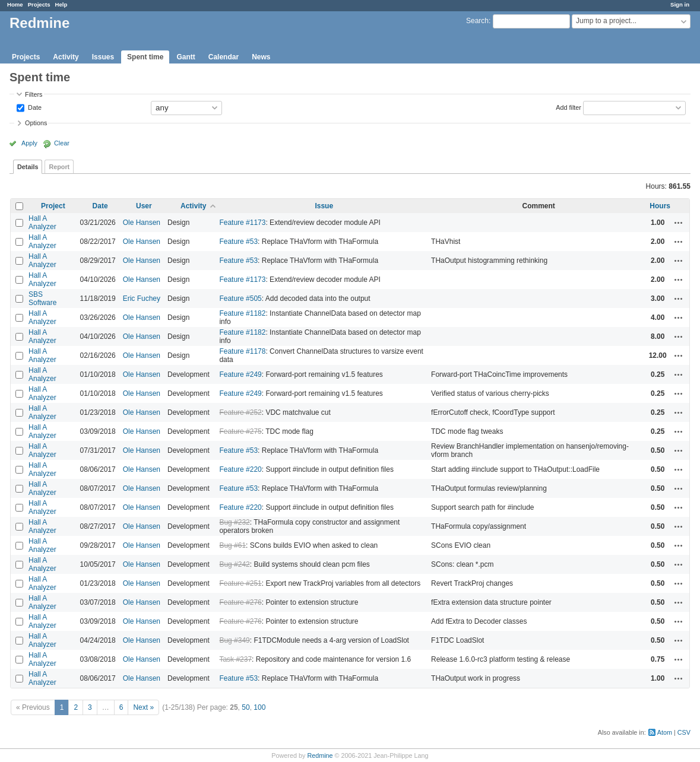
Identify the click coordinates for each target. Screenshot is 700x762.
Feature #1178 (242, 351)
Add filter (568, 107)
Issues (103, 57)
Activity (66, 57)
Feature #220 (240, 469)
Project (53, 206)
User (144, 206)
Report (59, 167)
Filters (34, 94)
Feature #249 (240, 374)
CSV (684, 732)
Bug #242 (234, 564)
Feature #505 (240, 299)
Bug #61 (232, 545)
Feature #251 (240, 583)
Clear (62, 143)
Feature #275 (240, 431)
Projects (39, 4)
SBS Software (42, 299)
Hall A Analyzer (42, 223)
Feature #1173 (242, 223)
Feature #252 (240, 412)
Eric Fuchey (142, 299)
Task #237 (235, 659)
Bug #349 (234, 640)
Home (15, 4)
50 (246, 707)
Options (36, 123)
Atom (665, 732)
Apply (29, 143)
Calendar (224, 57)
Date (34, 107)
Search (477, 21)
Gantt (186, 57)
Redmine (320, 755)
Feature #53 (238, 242)
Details (28, 167)
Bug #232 (234, 522)
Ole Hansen (142, 223)
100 (259, 707)
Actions (679, 223)
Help (61, 4)
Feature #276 (240, 602)
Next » (143, 707)
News (261, 57)
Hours (660, 206)
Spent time (145, 57)
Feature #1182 (242, 313)
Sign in (680, 4)
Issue (324, 206)
